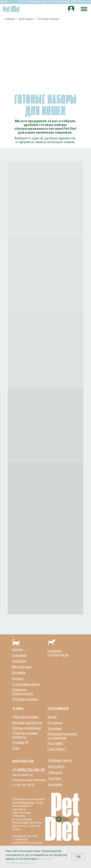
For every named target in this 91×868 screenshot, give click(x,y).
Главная (10, 19)
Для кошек (26, 19)
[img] (71, 9)
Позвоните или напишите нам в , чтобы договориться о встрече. (29, 804)
